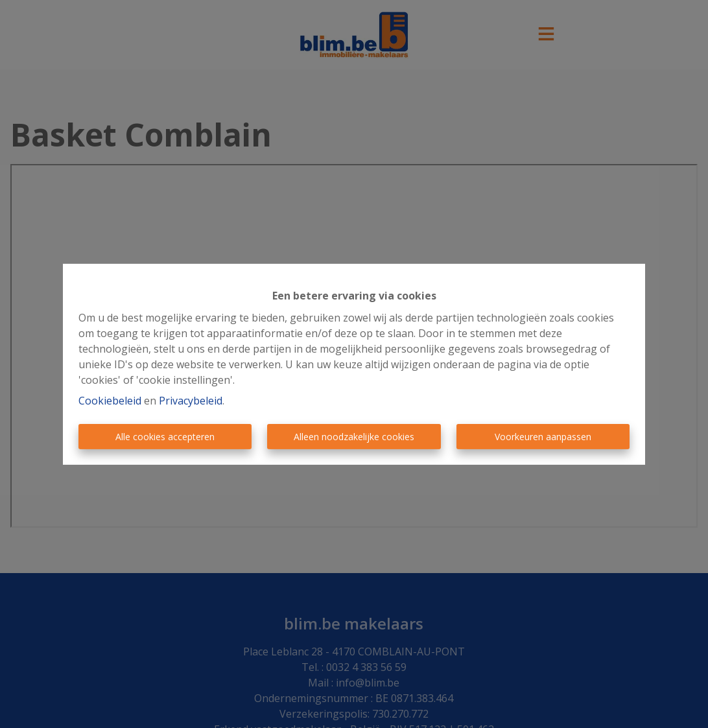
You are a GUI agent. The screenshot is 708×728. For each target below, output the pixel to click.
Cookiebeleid (110, 401)
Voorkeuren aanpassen (543, 437)
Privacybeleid (191, 401)
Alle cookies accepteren (165, 437)
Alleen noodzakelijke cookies (354, 437)
